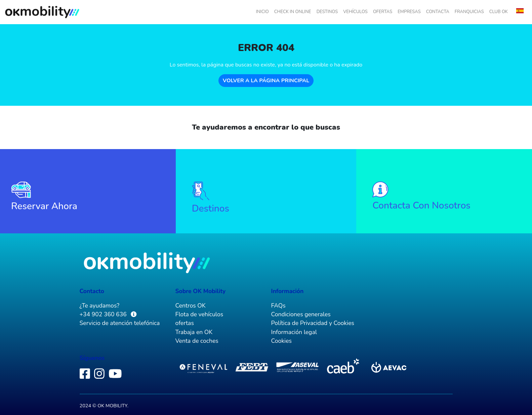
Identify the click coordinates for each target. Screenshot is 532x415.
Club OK (499, 12)
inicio (262, 12)
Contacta (438, 12)
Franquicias (469, 12)
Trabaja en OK (194, 332)
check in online (293, 12)
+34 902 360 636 (104, 314)
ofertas (383, 12)
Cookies (282, 341)
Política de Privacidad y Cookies (313, 323)
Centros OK (191, 306)
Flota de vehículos (199, 314)
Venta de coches (197, 341)
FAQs (278, 306)
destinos (327, 12)
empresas (409, 12)
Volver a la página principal (266, 81)
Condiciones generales (301, 314)
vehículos (355, 12)
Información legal (294, 332)
